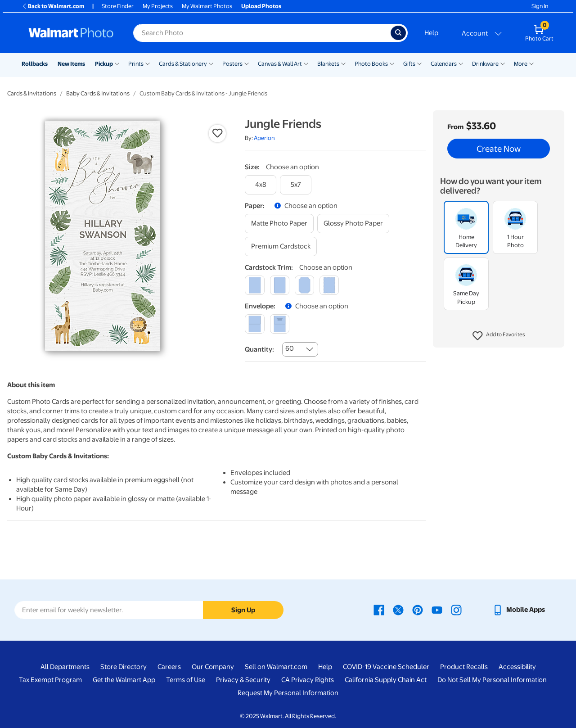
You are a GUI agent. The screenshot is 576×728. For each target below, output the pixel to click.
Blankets (328, 64)
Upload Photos (261, 6)
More (521, 64)
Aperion (264, 138)
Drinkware (485, 64)
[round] (280, 285)
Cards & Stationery (183, 64)
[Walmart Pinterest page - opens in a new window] (418, 610)
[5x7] (296, 185)
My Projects (158, 6)
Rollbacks (35, 64)
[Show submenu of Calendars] (461, 63)
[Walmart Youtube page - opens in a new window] (437, 610)
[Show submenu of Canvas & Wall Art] (306, 63)
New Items (71, 64)
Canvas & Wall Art (280, 64)
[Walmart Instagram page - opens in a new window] (456, 610)
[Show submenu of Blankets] (343, 63)
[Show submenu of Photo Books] (392, 63)
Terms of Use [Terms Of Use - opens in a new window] (186, 680)
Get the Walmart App (124, 680)
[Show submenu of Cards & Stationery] (211, 63)
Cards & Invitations (32, 93)
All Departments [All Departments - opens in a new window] (65, 667)
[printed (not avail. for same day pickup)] (280, 324)
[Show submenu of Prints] (148, 63)
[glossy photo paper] (353, 224)
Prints (136, 64)
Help (431, 33)
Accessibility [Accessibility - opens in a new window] (517, 667)
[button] (499, 336)
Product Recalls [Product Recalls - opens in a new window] (464, 667)
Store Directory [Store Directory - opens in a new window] (124, 667)
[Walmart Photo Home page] (71, 33)
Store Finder (118, 6)
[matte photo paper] (279, 224)
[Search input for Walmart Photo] (262, 33)
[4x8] (261, 185)
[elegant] (304, 285)
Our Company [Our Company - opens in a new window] (213, 667)
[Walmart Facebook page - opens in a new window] (379, 610)
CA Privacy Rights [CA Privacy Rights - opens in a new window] (308, 680)
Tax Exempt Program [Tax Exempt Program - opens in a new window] (50, 680)
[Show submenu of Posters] (247, 63)
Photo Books (371, 64)
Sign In (540, 6)
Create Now (499, 149)
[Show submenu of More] (531, 63)
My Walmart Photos (207, 6)
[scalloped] (329, 285)
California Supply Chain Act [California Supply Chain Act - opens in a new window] (386, 680)
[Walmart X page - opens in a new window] (398, 610)
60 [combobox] (290, 348)
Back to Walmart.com (53, 6)
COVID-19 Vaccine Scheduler (386, 667)
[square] (254, 285)
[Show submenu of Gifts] (419, 63)
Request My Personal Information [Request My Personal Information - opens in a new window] (288, 693)
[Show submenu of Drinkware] (503, 63)
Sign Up (243, 610)
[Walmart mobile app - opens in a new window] (519, 610)
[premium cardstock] (281, 246)
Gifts (409, 64)
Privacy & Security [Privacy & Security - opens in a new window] (243, 680)
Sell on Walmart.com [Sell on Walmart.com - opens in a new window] (276, 667)
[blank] (254, 324)
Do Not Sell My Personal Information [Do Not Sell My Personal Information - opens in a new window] (492, 680)
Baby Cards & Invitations (98, 93)
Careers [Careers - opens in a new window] (169, 667)
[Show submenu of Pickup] (117, 63)
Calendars (444, 64)
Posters (232, 64)
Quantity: (259, 349)
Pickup (104, 64)
